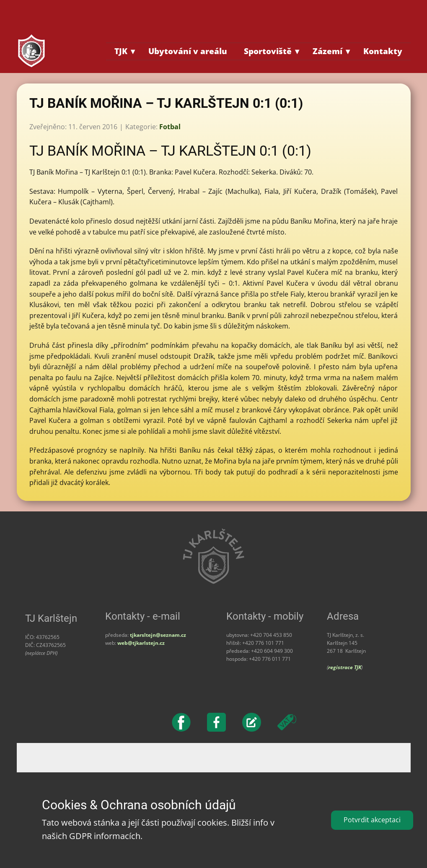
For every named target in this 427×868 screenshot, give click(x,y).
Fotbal (170, 127)
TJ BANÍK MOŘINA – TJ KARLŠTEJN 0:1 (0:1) (166, 103)
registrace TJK (345, 667)
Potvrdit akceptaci (372, 820)
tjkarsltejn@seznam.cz (158, 635)
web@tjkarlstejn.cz (141, 643)
